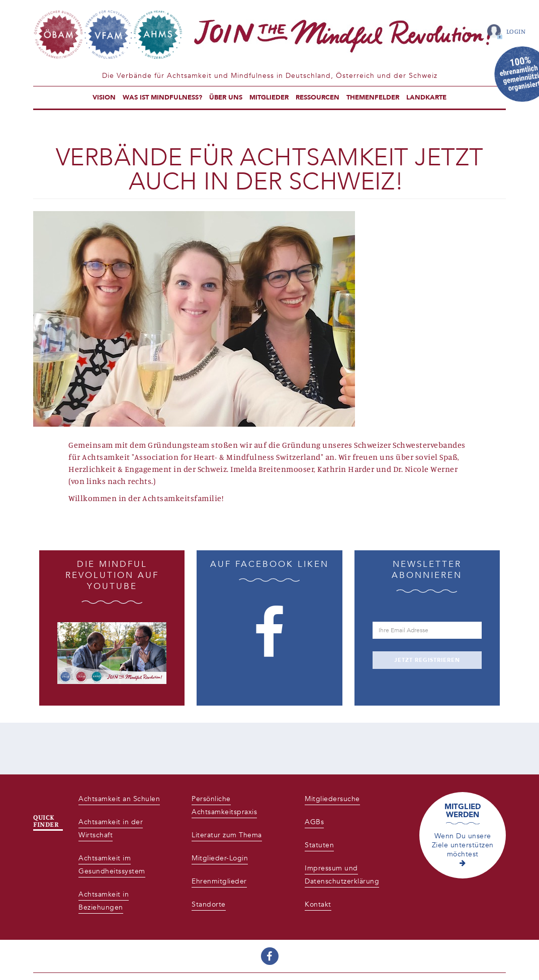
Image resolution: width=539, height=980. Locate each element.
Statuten (319, 845)
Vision (104, 97)
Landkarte (426, 97)
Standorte (209, 904)
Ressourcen (318, 97)
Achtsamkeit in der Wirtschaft (111, 828)
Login (516, 31)
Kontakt (318, 904)
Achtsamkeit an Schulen (119, 799)
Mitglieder (269, 97)
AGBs (314, 822)
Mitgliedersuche (332, 799)
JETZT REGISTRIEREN (427, 660)
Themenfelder (373, 97)
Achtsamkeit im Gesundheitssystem (112, 865)
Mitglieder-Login (220, 858)
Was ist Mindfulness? (162, 97)
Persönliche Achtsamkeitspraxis (224, 805)
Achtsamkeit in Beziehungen (104, 901)
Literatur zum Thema (227, 835)
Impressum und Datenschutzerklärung (342, 875)
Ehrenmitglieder (219, 881)
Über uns (226, 97)
